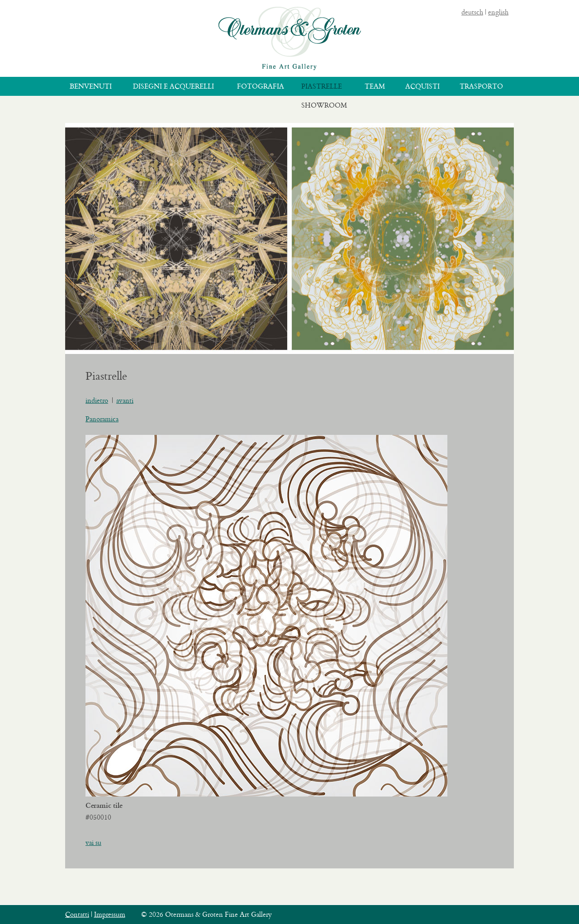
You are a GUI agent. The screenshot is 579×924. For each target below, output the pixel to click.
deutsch (472, 12)
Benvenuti (91, 86)
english (498, 12)
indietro (97, 400)
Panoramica (102, 419)
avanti (125, 400)
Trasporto (481, 86)
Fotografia (261, 86)
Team (375, 86)
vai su (93, 842)
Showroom (324, 105)
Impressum (110, 914)
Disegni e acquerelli (173, 86)
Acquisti (422, 86)
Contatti (77, 914)
